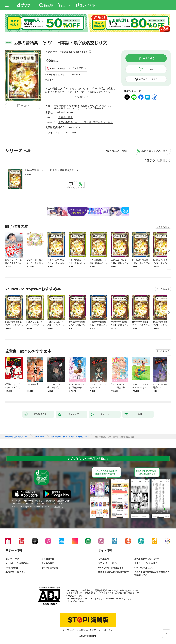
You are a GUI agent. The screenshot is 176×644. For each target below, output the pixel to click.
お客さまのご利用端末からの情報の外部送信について (152, 573)
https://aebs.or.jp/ (76, 601)
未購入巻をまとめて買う (155, 151)
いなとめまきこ (74, 108)
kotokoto (100, 108)
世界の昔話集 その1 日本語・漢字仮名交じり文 (52, 170)
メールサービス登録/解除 (17, 563)
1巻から (150, 160)
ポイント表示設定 (50, 568)
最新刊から (164, 160)
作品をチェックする (148, 79)
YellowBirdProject (69, 52)
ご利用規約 (103, 559)
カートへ (149, 69)
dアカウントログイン (15, 572)
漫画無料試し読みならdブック (17, 437)
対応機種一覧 (48, 559)
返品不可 (49, 80)
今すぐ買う (149, 58)
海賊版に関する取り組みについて (114, 572)
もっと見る (162, 227)
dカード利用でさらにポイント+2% (61, 75)
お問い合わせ (12, 568)
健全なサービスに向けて (146, 563)
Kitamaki (58, 108)
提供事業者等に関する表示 (147, 559)
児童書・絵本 (66, 117)
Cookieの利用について (145, 568)
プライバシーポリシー (109, 563)
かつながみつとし (99, 106)
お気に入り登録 (118, 151)
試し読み (25, 106)
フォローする (90, 52)
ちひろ (89, 108)
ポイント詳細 (76, 68)
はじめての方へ (13, 559)
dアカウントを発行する (75, 630)
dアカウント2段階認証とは (111, 568)
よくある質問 (48, 563)
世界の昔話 (51, 52)
